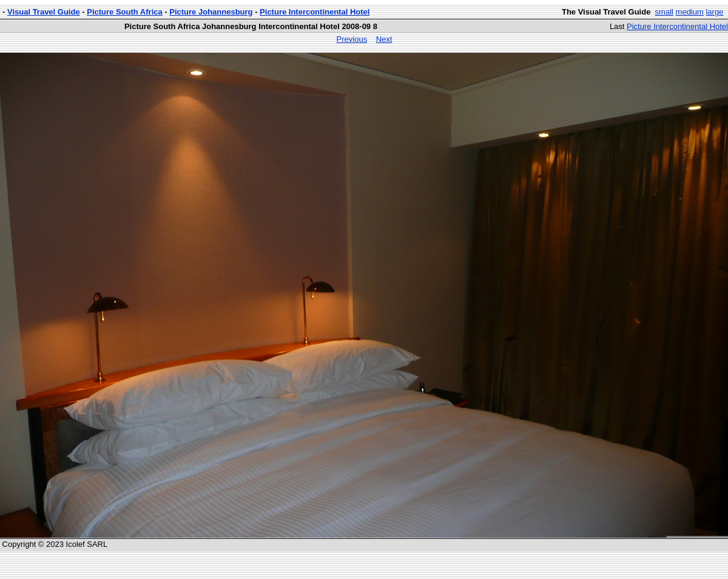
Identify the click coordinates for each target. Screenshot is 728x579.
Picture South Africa (124, 12)
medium (690, 12)
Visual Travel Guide (44, 12)
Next (384, 39)
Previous (352, 39)
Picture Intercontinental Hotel (315, 12)
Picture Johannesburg (211, 12)
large (714, 12)
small (664, 12)
